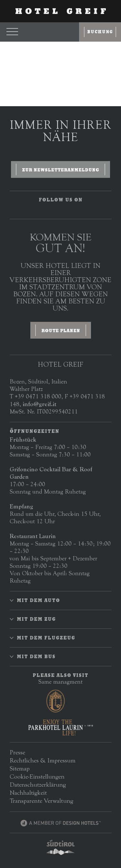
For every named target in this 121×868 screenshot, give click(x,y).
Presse (17, 752)
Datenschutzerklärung (38, 785)
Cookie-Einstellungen (37, 776)
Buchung (100, 32)
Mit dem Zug (36, 619)
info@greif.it (40, 404)
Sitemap (20, 768)
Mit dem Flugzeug (46, 638)
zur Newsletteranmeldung (60, 170)
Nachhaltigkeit (28, 793)
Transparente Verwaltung (41, 801)
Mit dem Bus (36, 657)
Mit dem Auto (38, 600)
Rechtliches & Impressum (43, 760)
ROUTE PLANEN (61, 331)
